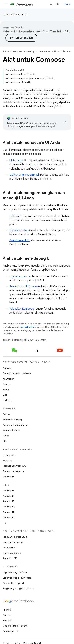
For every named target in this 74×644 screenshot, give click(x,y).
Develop (30, 51)
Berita (6, 389)
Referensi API (10, 548)
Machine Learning (12, 420)
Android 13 (8, 501)
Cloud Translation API (56, 32)
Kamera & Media (11, 430)
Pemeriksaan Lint (19, 240)
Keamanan (8, 379)
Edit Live (15, 216)
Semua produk (11, 631)
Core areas (11, 15)
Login (67, 4)
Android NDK (10, 558)
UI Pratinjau (16, 161)
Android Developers (12, 51)
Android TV (9, 477)
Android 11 (8, 512)
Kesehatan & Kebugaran (15, 425)
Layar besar (9, 455)
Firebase (7, 621)
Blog (5, 395)
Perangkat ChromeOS (14, 466)
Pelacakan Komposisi (22, 309)
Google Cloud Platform (15, 626)
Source (6, 384)
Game (6, 414)
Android (7, 368)
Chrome (7, 615)
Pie (4, 523)
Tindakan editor (19, 230)
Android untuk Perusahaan (17, 373)
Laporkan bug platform (15, 572)
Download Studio (12, 553)
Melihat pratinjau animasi (24, 175)
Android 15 (8, 491)
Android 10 (9, 517)
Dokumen (65, 51)
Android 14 (9, 496)
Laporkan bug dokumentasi (17, 578)
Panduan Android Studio (16, 537)
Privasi (6, 436)
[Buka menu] (5, 4)
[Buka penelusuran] (51, 4)
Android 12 (8, 507)
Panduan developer (13, 542)
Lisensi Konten (27, 327)
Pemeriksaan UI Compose (25, 287)
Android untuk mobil (13, 471)
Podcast (7, 400)
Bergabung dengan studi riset (18, 588)
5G (4, 441)
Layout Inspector (20, 277)
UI (26, 15)
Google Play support (13, 583)
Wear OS (7, 460)
